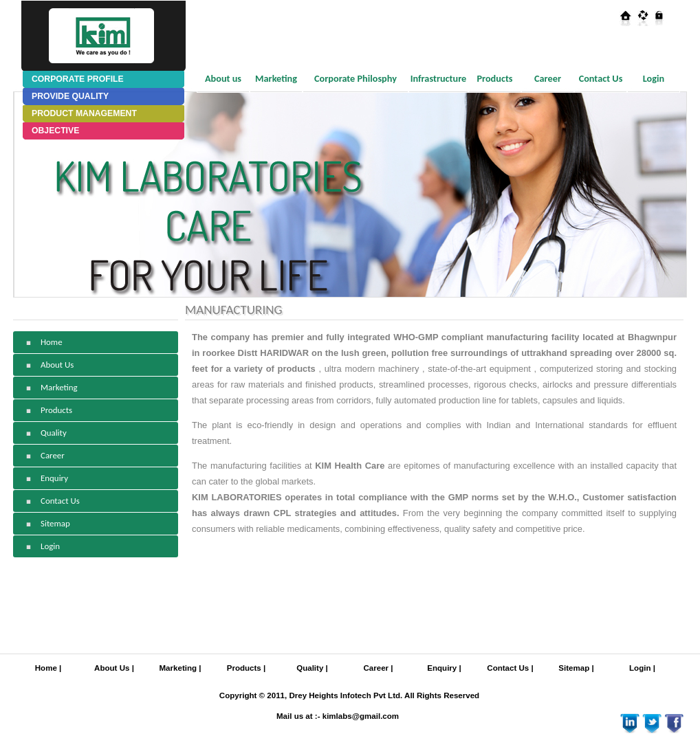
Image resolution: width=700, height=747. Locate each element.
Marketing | (181, 668)
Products (494, 78)
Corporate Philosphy (356, 78)
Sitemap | (576, 668)
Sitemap (55, 523)
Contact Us (601, 78)
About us (223, 78)
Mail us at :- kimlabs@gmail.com (338, 716)
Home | (48, 668)
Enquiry (54, 478)
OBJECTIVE (55, 131)
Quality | (312, 668)
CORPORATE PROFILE (78, 79)
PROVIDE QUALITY (70, 96)
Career (548, 78)
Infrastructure (439, 78)
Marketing (276, 78)
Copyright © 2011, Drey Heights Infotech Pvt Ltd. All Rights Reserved (349, 695)
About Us (57, 365)
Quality (54, 433)
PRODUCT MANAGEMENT (84, 113)
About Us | (114, 668)
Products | (246, 668)
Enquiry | (444, 668)
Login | (642, 668)
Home (52, 342)
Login (654, 78)
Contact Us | (510, 668)
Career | (378, 668)
